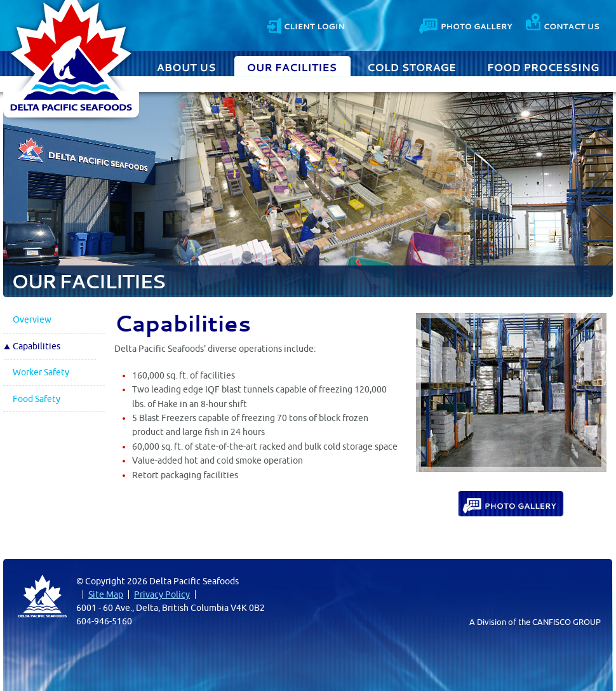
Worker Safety (41, 372)
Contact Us (563, 24)
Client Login (306, 24)
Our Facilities (292, 66)
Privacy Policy (162, 594)
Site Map (106, 594)
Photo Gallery (467, 24)
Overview (32, 319)
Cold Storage (412, 66)
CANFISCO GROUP (566, 622)
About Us (188, 66)
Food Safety (37, 399)
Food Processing (543, 66)
